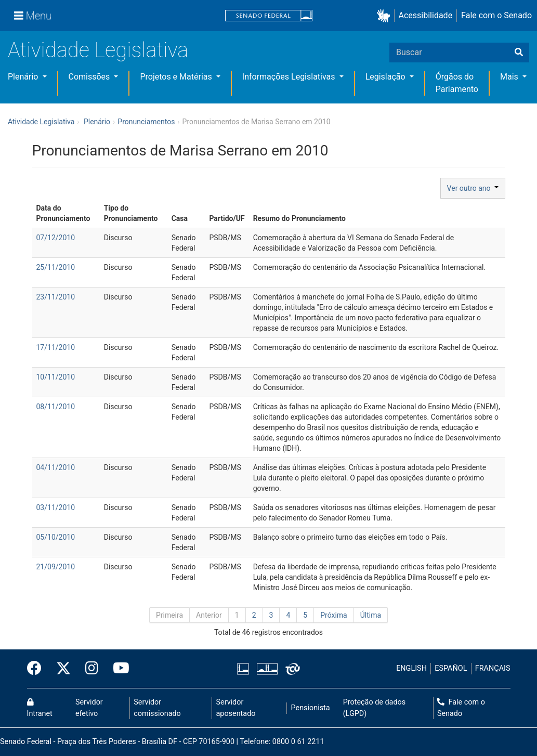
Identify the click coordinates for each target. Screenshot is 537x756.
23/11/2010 (56, 297)
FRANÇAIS (493, 668)
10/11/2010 (56, 377)
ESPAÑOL (451, 668)
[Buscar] (519, 53)
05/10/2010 (56, 537)
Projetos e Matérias (177, 77)
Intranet (40, 708)
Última (371, 615)
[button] (385, 16)
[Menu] (33, 16)
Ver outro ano (473, 188)
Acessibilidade (426, 15)
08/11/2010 (56, 407)
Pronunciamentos (146, 122)
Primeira (169, 615)
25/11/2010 (56, 267)
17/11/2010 (56, 347)
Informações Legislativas (290, 77)
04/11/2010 (56, 467)
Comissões (90, 77)
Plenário (24, 77)
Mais (510, 77)
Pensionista (311, 708)
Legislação (387, 77)
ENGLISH (411, 668)
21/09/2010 (56, 567)
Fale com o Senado (496, 15)
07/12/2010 (56, 238)
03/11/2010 (56, 507)
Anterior (209, 615)
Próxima (334, 615)
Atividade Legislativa (98, 50)
